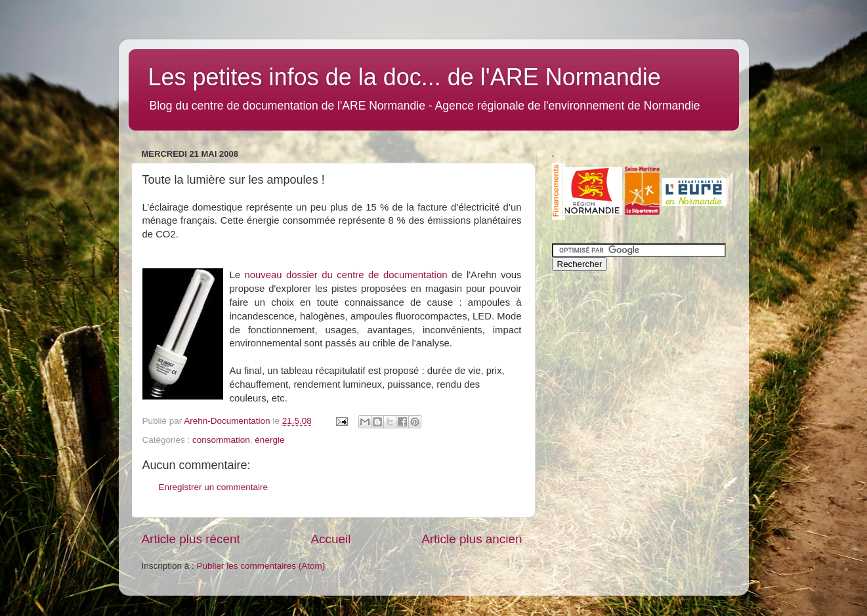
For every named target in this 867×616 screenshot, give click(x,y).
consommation (221, 440)
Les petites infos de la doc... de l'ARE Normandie (405, 77)
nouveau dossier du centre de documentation (348, 275)
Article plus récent (191, 539)
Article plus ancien (472, 539)
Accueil (330, 539)
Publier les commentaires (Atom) (261, 566)
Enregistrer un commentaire (214, 487)
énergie (269, 440)
